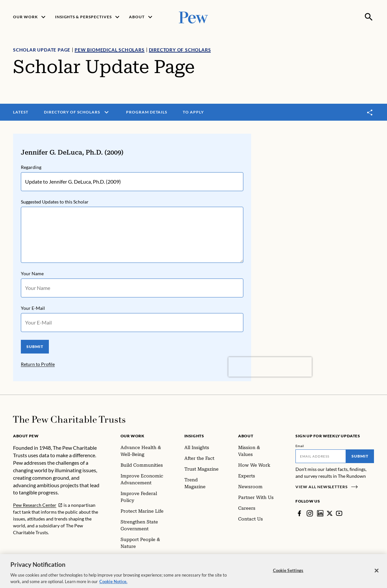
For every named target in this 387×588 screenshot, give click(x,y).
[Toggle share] (370, 112)
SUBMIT (35, 347)
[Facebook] (299, 513)
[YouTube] (339, 513)
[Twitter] (330, 513)
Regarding (31, 167)
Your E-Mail (33, 308)
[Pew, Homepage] (193, 17)
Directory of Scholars (180, 50)
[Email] (321, 456)
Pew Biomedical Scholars (109, 50)
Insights (194, 436)
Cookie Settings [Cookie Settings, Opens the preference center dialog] (288, 572)
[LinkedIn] (320, 513)
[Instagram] (310, 513)
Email (300, 446)
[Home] (69, 419)
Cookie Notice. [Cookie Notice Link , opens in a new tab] (113, 583)
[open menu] (107, 112)
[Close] (377, 572)
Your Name (32, 273)
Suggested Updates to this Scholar (55, 202)
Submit (360, 456)
